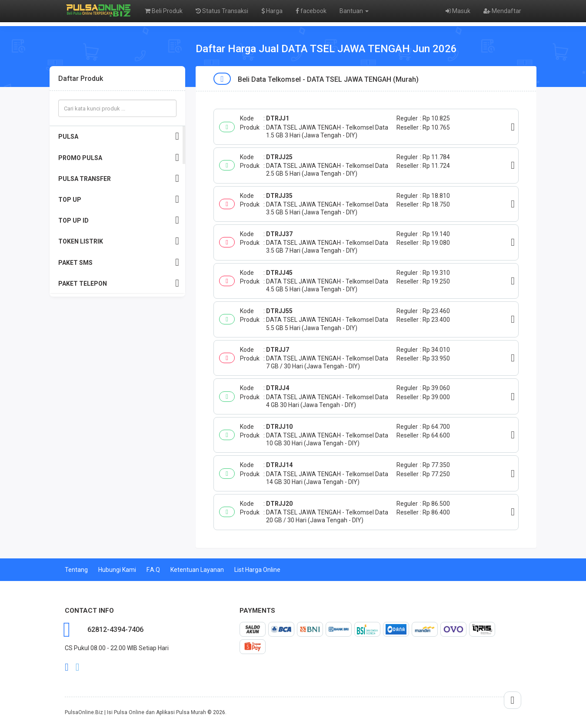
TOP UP (119, 199)
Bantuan (354, 11)
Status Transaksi (222, 11)
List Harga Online (257, 570)
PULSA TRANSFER (119, 179)
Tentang (76, 570)
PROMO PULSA (119, 158)
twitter (78, 667)
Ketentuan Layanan (197, 570)
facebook (311, 11)
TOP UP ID (119, 220)
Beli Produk (164, 11)
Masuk (458, 11)
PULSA (119, 136)
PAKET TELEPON (119, 283)
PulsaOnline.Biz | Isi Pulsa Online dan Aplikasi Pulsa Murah (135, 712)
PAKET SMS (119, 262)
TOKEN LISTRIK (119, 241)
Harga (272, 11)
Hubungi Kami (117, 570)
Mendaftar (502, 11)
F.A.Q (153, 570)
